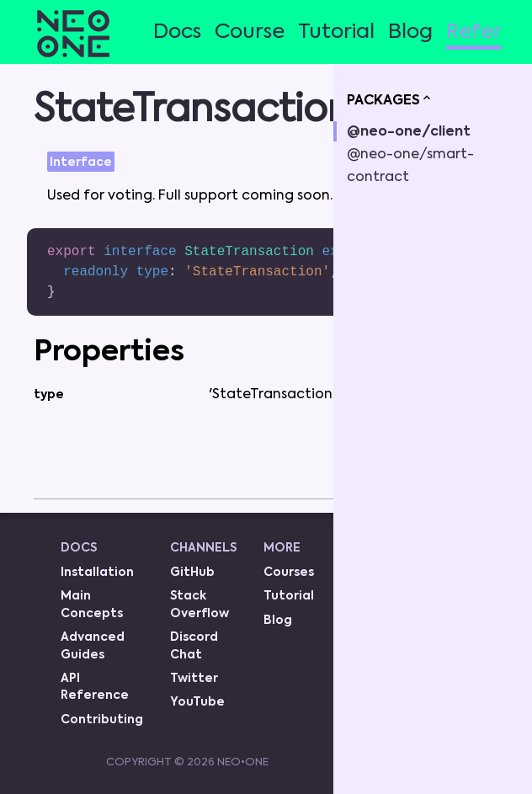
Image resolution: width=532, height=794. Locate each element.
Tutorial (336, 32)
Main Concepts (92, 605)
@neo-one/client (409, 132)
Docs (177, 32)
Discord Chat (194, 646)
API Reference (95, 687)
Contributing (102, 720)
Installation (97, 573)
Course (250, 32)
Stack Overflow (199, 605)
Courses (289, 573)
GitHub (192, 573)
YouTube (197, 702)
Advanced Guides (93, 646)
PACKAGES (390, 99)
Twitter (194, 679)
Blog (410, 32)
